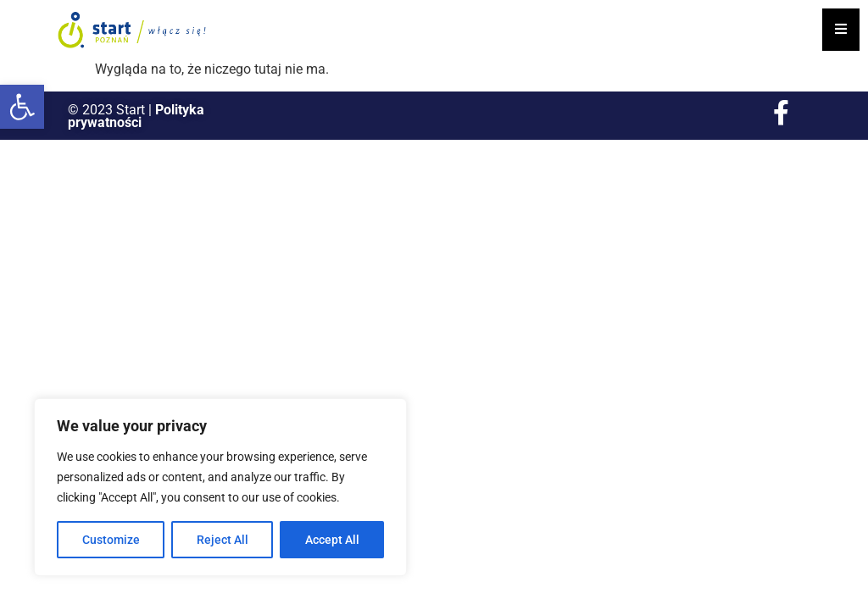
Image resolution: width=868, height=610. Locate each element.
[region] (220, 487)
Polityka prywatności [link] (136, 116)
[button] (22, 107)
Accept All (332, 540)
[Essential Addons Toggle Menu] (841, 30)
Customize (111, 540)
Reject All (223, 540)
